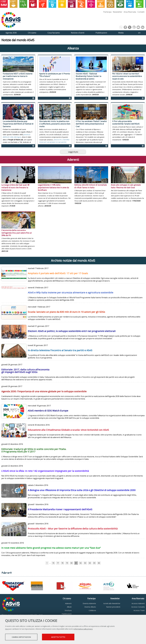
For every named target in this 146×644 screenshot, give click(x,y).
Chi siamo (67, 598)
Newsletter (118, 12)
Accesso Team (139, 610)
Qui (6, 629)
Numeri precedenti (113, 607)
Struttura (68, 610)
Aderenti (68, 603)
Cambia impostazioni (23, 637)
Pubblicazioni (67, 614)
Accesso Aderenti (138, 603)
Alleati (69, 607)
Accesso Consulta (138, 607)
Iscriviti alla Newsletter (112, 603)
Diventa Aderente (89, 603)
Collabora (92, 610)
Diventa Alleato (90, 607)
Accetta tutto (64, 637)
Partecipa (107, 12)
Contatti (141, 12)
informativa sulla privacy (83, 629)
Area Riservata (130, 12)
